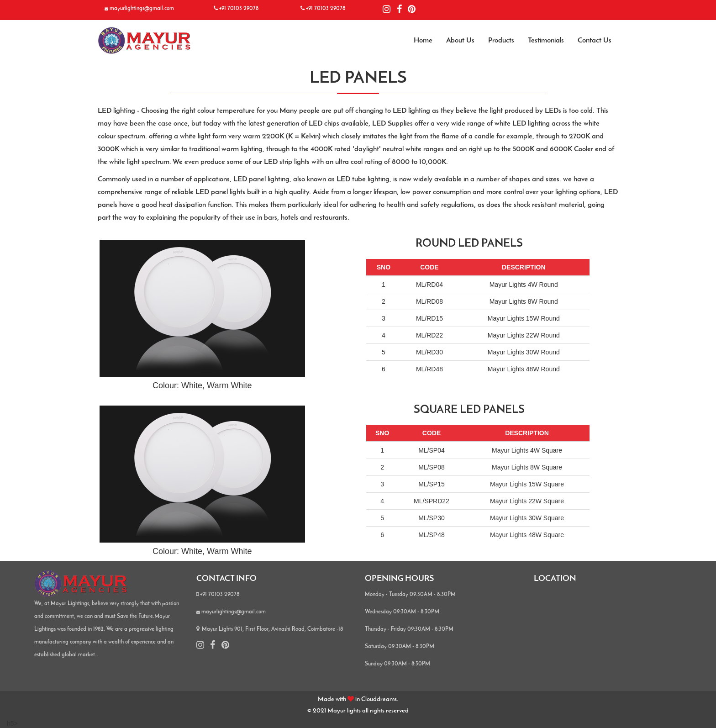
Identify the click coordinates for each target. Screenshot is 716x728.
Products (501, 41)
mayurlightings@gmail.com (142, 9)
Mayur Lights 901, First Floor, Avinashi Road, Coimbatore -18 (270, 629)
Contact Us (595, 41)
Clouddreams (379, 699)
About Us (460, 41)
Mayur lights (345, 711)
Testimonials (546, 41)
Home (423, 41)
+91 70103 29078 (239, 9)
